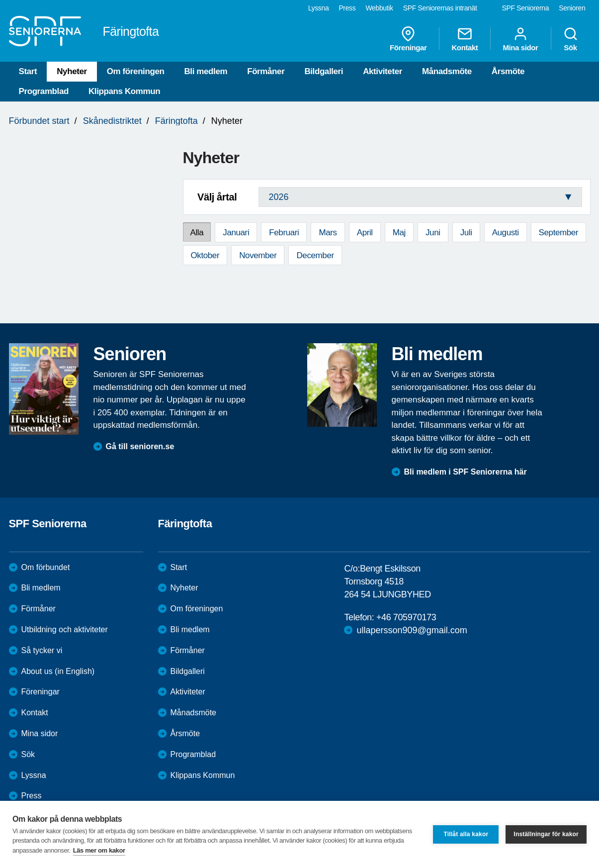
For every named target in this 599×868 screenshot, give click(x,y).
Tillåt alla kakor (466, 834)
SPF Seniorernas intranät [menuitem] (440, 8)
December (315, 255)
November (258, 255)
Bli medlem (206, 71)
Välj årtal (217, 197)
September (559, 233)
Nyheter (72, 71)
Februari (284, 233)
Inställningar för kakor (546, 834)
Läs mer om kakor (99, 850)
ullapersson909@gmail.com (412, 630)
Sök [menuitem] (571, 39)
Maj (399, 233)
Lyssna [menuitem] (319, 8)
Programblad (44, 91)
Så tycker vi (42, 650)
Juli (466, 233)
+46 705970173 (406, 617)
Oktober (205, 255)
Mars (328, 233)
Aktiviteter (383, 71)
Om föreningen (136, 71)
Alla (197, 233)
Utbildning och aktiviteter (65, 629)
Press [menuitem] (347, 8)
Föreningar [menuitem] (408, 39)
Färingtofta (176, 121)
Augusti (506, 233)
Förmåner (266, 71)
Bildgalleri (324, 71)
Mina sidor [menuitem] (520, 39)
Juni (433, 233)
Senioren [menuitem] (572, 8)
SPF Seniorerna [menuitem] (526, 8)
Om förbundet (46, 567)
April (365, 233)
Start (28, 71)
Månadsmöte (447, 71)
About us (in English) (58, 671)
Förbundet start (39, 121)
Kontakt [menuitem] (465, 39)
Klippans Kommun (124, 91)
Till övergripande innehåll (0, 0)
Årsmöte (508, 71)
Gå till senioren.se (140, 446)
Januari (236, 233)
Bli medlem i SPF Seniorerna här (466, 472)
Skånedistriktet (112, 121)
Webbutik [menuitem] (379, 8)
